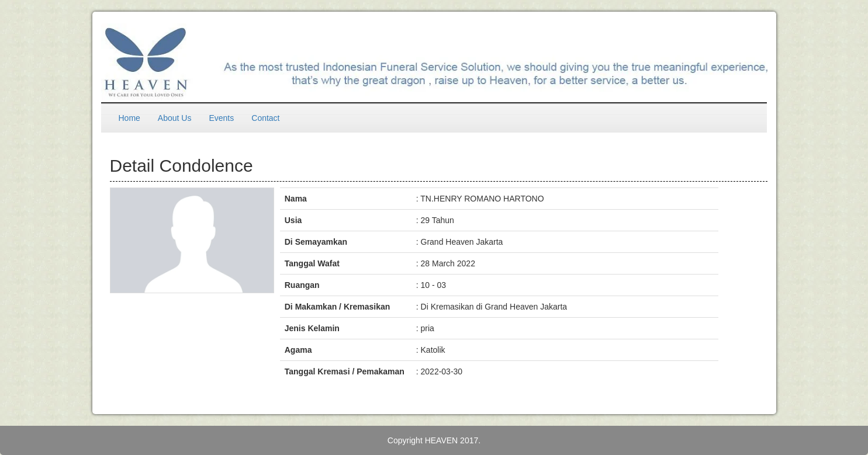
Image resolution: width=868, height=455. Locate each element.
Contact (265, 118)
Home (129, 118)
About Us (175, 118)
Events (221, 118)
